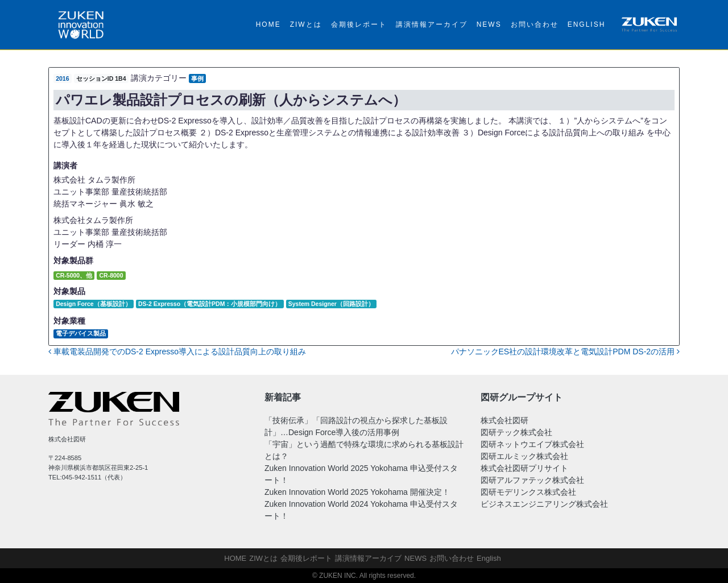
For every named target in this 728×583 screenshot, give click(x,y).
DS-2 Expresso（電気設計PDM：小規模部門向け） (210, 304)
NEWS (489, 24)
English (587, 24)
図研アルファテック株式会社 (532, 480)
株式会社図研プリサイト (524, 468)
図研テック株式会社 (516, 432)
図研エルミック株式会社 (524, 456)
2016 (62, 78)
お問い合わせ (535, 24)
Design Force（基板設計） (94, 304)
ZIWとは (306, 24)
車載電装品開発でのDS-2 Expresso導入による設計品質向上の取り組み (177, 352)
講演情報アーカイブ (432, 24)
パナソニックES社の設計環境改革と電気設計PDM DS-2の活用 (565, 352)
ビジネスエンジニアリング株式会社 (544, 504)
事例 (197, 78)
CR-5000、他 (74, 275)
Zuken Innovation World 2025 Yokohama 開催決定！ (357, 492)
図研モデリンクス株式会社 (528, 492)
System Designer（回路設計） (331, 304)
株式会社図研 (504, 420)
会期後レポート (359, 24)
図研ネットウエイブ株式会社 (532, 444)
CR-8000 (111, 275)
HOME (268, 24)
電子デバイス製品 (81, 333)
